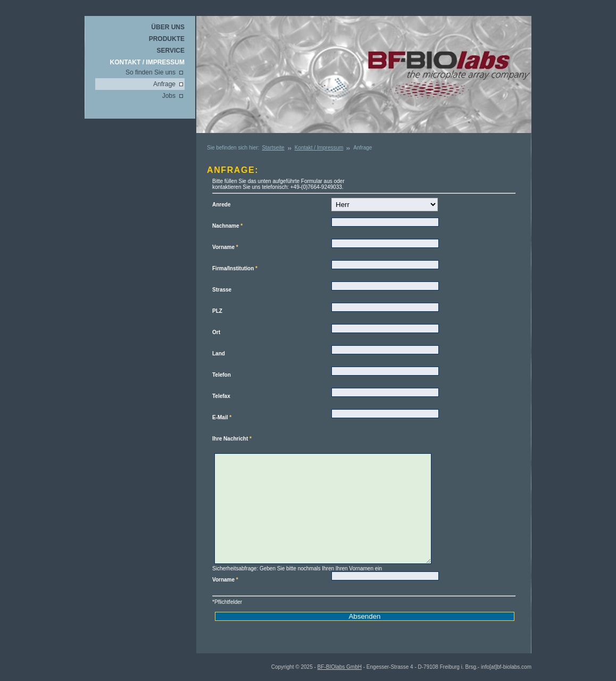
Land (219, 354)
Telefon (222, 375)
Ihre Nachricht (232, 439)
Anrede (221, 205)
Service (171, 51)
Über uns (168, 27)
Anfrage (164, 84)
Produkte (167, 39)
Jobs (169, 96)
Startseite (273, 148)
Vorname (225, 247)
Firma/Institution (235, 268)
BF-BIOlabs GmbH (340, 667)
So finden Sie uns (151, 72)
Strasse (222, 290)
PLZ (217, 311)
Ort (216, 332)
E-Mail (222, 417)
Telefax (221, 396)
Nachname (227, 226)
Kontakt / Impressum (147, 62)
